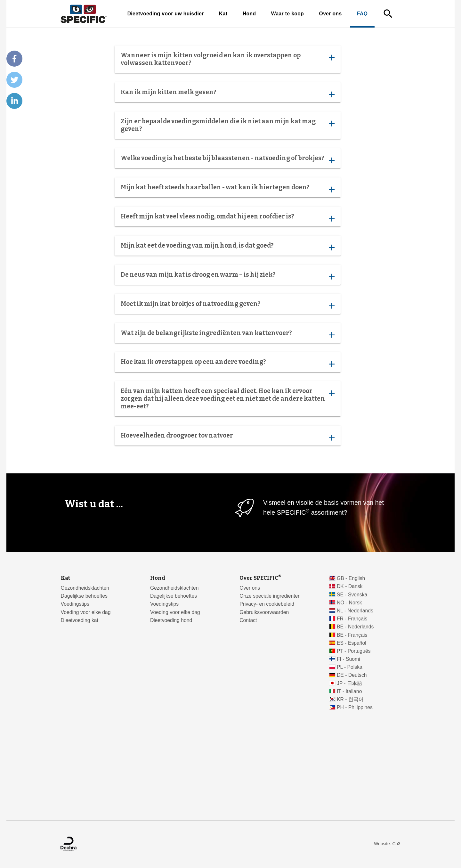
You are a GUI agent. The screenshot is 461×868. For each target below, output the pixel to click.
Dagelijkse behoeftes (84, 596)
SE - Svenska (352, 595)
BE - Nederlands (355, 627)
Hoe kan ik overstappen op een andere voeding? (227, 364)
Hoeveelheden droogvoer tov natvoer (227, 437)
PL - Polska (350, 667)
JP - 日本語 (349, 683)
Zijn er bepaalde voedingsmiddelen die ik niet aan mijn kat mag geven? (227, 125)
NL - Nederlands (355, 611)
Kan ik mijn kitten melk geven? (227, 94)
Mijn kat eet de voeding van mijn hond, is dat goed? (227, 247)
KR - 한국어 (350, 699)
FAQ (362, 14)
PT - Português (354, 651)
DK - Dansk (350, 586)
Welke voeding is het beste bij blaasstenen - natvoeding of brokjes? (227, 160)
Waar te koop (287, 14)
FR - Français (352, 619)
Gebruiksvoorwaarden (264, 612)
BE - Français (352, 635)
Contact (248, 620)
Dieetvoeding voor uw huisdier (166, 14)
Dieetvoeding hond (171, 620)
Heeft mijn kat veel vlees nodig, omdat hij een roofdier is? (227, 218)
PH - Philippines (355, 707)
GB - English (351, 578)
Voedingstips (75, 604)
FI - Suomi (348, 659)
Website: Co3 (387, 844)
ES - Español (352, 643)
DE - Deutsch (352, 675)
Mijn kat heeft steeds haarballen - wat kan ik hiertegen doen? (227, 189)
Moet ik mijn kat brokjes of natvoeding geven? (227, 305)
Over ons (331, 14)
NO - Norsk (349, 603)
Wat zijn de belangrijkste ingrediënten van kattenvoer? (227, 334)
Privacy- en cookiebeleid (267, 604)
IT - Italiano (349, 691)
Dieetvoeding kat (80, 620)
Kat (223, 14)
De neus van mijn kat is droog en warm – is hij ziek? (227, 276)
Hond (249, 14)
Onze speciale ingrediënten (270, 596)
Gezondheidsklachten (85, 588)
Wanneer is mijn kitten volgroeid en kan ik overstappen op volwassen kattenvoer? (227, 59)
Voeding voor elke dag (86, 612)
